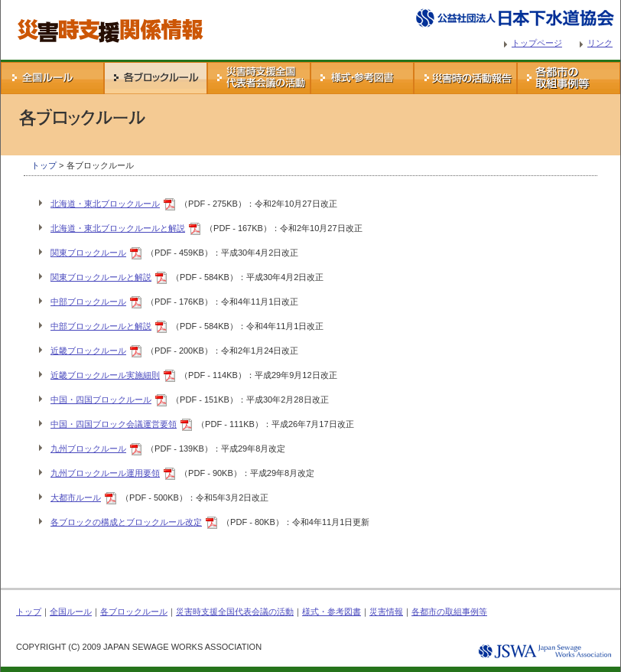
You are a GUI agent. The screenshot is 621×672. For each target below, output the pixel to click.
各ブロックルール (156, 78)
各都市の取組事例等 (569, 78)
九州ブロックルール (88, 449)
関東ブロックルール (88, 253)
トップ (44, 165)
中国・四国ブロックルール (101, 400)
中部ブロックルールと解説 (101, 326)
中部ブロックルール (88, 302)
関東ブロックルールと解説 (101, 277)
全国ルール (52, 78)
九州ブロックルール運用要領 (105, 473)
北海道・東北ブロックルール (105, 204)
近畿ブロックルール (88, 351)
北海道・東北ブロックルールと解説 (118, 228)
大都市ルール (76, 497)
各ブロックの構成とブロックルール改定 (126, 522)
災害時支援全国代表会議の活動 (259, 78)
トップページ (537, 43)
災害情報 (465, 78)
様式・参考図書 (362, 78)
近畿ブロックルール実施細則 (105, 375)
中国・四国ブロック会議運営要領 (114, 424)
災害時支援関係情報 (39, 6)
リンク (600, 43)
